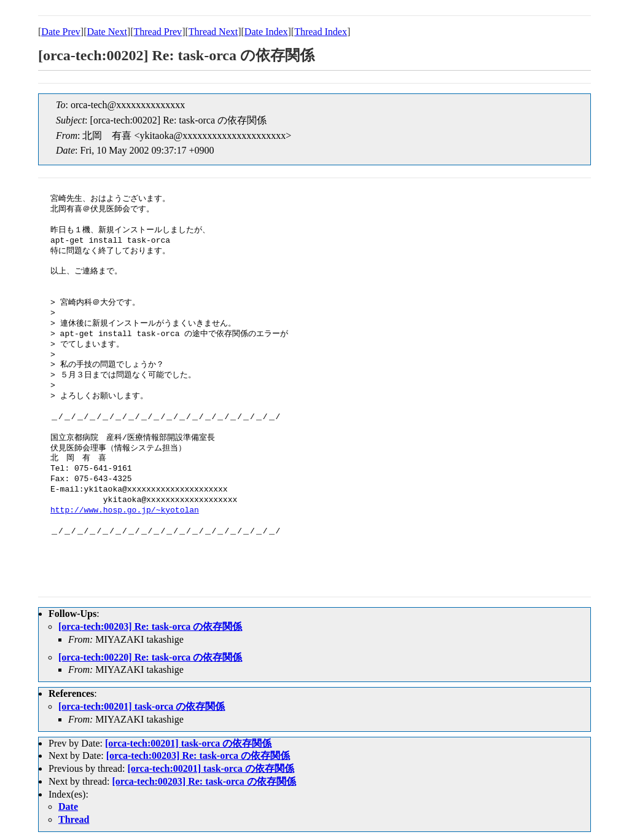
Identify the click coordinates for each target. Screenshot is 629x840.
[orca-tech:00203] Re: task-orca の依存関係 (150, 626)
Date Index (266, 32)
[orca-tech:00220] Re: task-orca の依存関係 (150, 657)
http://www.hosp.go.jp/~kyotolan (125, 511)
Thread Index (321, 32)
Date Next (107, 32)
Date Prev (61, 32)
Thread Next (213, 32)
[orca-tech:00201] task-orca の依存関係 (142, 706)
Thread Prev (158, 32)
